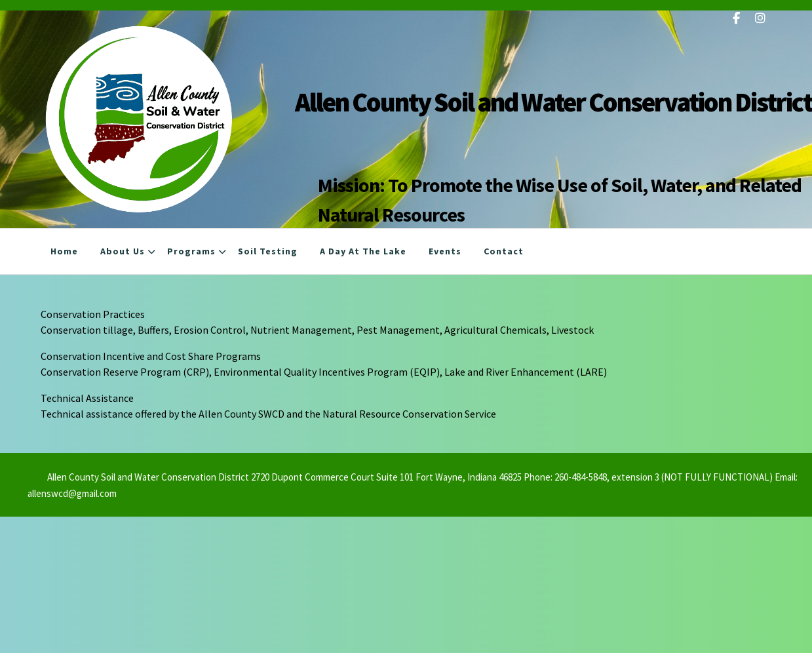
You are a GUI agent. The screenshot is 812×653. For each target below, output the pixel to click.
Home (64, 251)
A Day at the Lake (363, 251)
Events (445, 251)
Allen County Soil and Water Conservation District (553, 102)
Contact (504, 251)
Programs (191, 251)
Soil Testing (268, 251)
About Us (123, 251)
